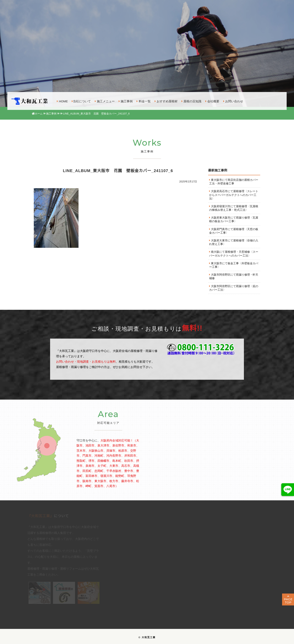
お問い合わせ (233, 101)
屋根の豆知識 (191, 101)
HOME (62, 101)
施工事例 (126, 101)
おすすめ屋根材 (166, 101)
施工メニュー (105, 101)
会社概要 (212, 101)
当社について (81, 101)
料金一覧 (144, 101)
